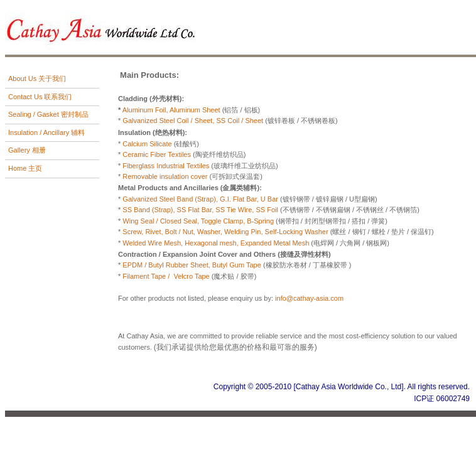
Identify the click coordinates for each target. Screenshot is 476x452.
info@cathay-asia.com (309, 298)
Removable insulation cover (165, 176)
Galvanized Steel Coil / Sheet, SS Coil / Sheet (194, 121)
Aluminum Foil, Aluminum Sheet (172, 110)
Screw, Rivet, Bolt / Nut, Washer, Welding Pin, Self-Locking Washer (225, 232)
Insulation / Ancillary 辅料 (46, 132)
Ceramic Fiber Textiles (158, 154)
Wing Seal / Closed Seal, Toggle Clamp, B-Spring (199, 221)
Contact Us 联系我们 (40, 97)
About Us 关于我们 (37, 78)
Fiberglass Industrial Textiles (166, 166)
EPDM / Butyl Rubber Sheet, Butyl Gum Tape (192, 265)
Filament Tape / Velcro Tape (166, 276)
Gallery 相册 (27, 150)
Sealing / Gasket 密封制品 (48, 114)
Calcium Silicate (147, 144)
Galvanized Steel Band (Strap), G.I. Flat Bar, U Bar (199, 199)
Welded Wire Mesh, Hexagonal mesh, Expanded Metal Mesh (216, 243)
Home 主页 (25, 168)
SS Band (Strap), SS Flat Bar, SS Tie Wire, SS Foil (201, 210)
